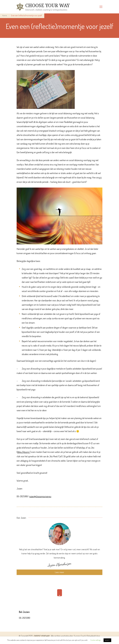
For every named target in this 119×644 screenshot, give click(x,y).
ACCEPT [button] (107, 640)
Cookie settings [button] (96, 640)
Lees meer (59, 572)
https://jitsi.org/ (24, 452)
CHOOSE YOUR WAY (47, 5)
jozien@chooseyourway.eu (40, 496)
